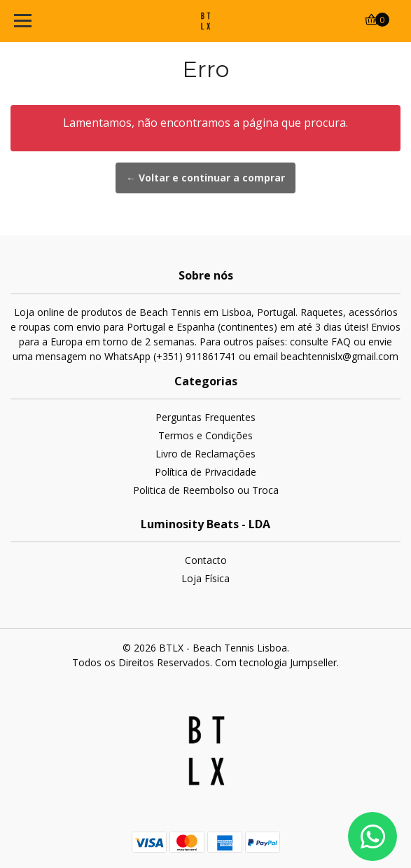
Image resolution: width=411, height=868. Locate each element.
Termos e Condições (205, 435)
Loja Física (205, 578)
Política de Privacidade (205, 472)
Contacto (206, 560)
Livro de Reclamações (205, 454)
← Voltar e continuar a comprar (205, 178)
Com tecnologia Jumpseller (276, 662)
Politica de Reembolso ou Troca (206, 490)
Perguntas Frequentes (205, 417)
